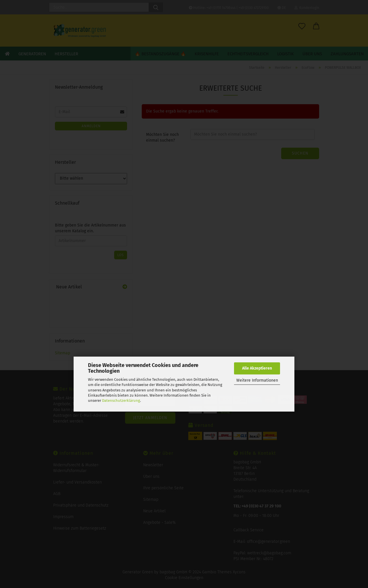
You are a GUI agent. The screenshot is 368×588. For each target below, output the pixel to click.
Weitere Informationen (257, 380)
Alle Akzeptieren (257, 368)
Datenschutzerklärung (121, 400)
